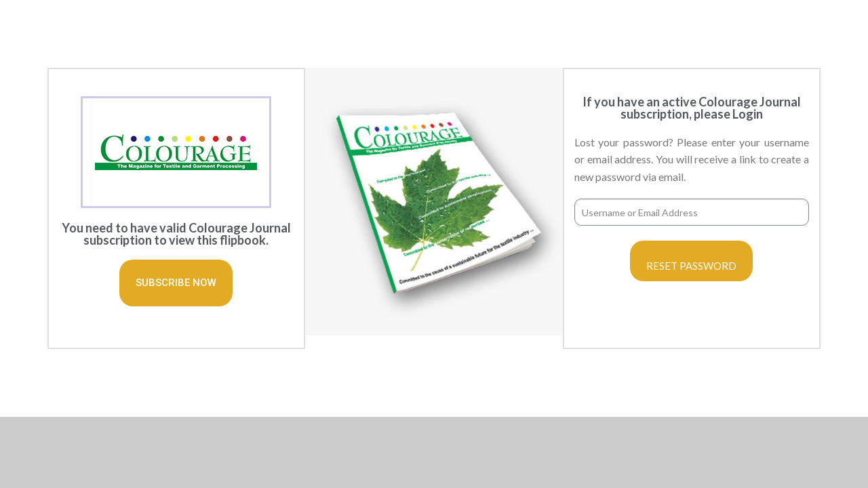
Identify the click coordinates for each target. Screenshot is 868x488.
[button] (176, 283)
